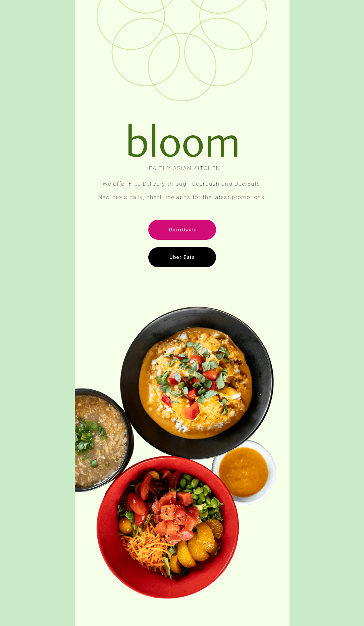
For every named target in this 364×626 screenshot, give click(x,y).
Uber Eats (182, 257)
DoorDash (182, 230)
